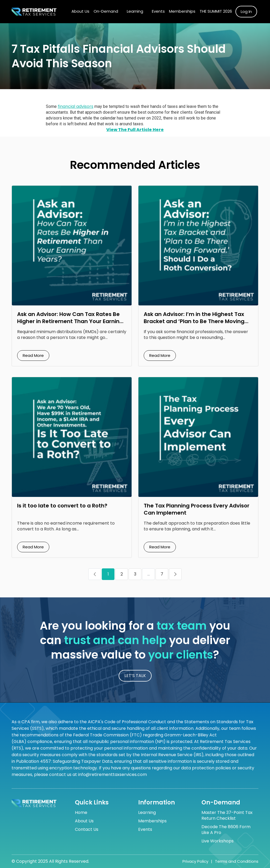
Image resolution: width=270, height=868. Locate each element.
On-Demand (106, 11)
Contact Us (87, 829)
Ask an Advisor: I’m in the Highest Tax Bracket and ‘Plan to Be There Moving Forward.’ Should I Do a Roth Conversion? (194, 325)
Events (158, 11)
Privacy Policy (195, 861)
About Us (80, 11)
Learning (135, 11)
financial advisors (76, 106)
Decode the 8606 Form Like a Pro (226, 830)
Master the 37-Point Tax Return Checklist (227, 816)
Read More (33, 355)
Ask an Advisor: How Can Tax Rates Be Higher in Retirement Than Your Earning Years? (70, 321)
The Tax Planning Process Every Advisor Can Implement (197, 509)
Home (81, 813)
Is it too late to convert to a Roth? (62, 506)
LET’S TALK (135, 676)
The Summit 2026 (216, 11)
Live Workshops (218, 841)
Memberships (182, 11)
